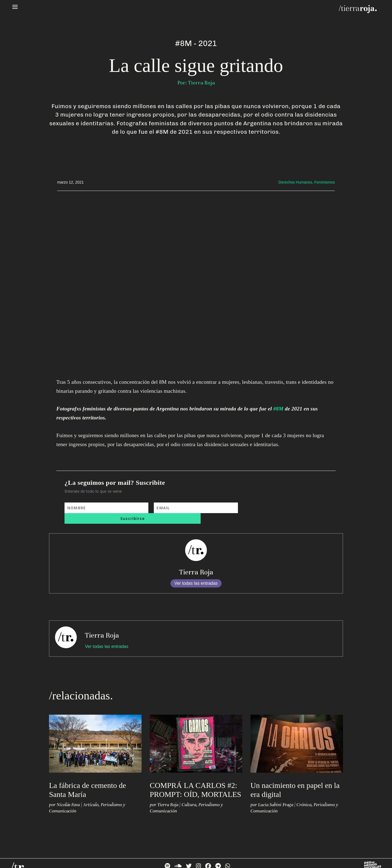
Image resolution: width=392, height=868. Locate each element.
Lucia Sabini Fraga (276, 794)
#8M (278, 409)
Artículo (91, 794)
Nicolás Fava (68, 794)
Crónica (304, 794)
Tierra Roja (196, 561)
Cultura (189, 794)
